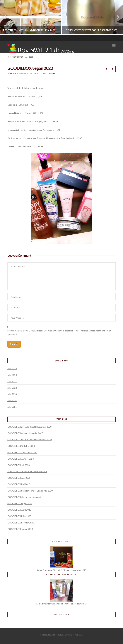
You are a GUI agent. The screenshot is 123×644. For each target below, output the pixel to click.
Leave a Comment (48, 74)
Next (117, 17)
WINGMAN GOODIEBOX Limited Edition (27, 471)
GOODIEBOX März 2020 (19, 516)
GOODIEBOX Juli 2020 (19, 465)
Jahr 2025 (12, 407)
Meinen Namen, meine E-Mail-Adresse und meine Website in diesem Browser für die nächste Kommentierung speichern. (59, 333)
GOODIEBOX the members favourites (26, 497)
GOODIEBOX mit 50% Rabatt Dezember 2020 (29, 427)
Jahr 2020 (13, 74)
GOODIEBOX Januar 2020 (20, 529)
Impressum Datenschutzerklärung (56, 635)
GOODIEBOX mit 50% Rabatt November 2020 (30, 440)
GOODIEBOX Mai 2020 (19, 484)
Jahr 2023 (12, 394)
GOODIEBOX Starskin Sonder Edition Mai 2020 (30, 491)
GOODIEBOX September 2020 (22, 452)
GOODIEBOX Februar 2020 (21, 523)
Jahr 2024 (12, 400)
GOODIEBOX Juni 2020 (19, 478)
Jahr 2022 (12, 388)
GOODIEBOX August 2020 (21, 459)
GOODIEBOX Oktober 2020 (21, 446)
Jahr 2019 (12, 368)
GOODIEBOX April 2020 (19, 510)
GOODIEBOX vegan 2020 (20, 503)
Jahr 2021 (12, 381)
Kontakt (79, 635)
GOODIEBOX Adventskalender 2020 (25, 433)
